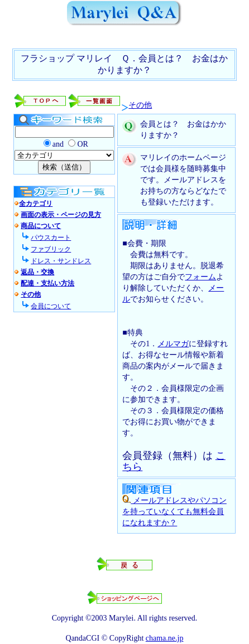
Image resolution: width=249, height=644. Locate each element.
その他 (140, 105)
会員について (51, 306)
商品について (41, 226)
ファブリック (51, 249)
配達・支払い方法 (47, 283)
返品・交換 (37, 272)
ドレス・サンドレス (61, 261)
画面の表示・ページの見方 (61, 215)
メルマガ (173, 344)
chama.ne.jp (165, 638)
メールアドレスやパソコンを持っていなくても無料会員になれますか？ (174, 512)
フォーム (200, 277)
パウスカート (51, 238)
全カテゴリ (36, 204)
